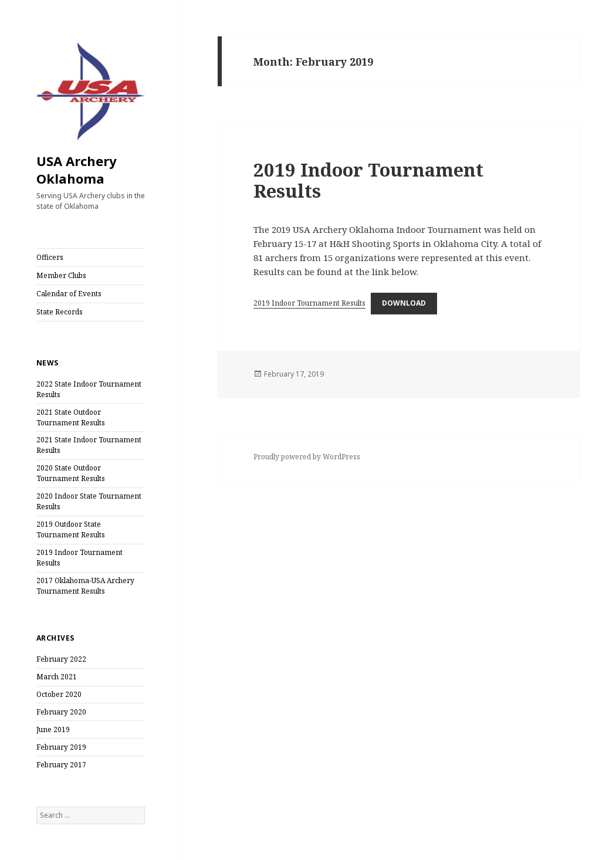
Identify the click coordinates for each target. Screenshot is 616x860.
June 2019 (53, 729)
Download (404, 303)
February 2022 (61, 659)
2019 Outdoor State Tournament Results (71, 529)
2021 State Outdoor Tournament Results (71, 417)
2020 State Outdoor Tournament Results (71, 473)
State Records (60, 312)
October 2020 (59, 694)
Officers (50, 257)
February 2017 (61, 765)
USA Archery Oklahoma (77, 170)
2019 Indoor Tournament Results (368, 180)
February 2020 (61, 712)
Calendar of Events (69, 294)
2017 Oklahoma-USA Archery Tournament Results (85, 586)
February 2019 (61, 747)
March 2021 (57, 677)
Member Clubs (61, 275)
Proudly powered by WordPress (307, 457)
